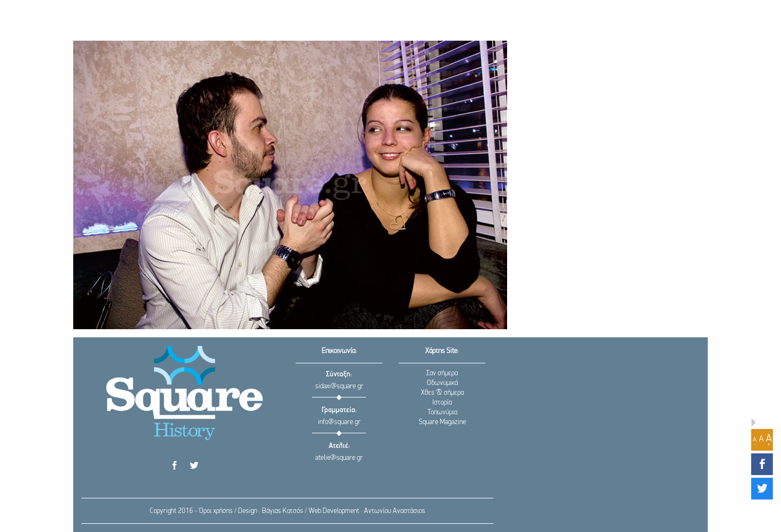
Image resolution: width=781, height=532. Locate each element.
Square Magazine (442, 422)
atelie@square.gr (339, 458)
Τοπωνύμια (442, 412)
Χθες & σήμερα (442, 393)
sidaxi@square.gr (339, 386)
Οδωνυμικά (442, 383)
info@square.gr (339, 422)
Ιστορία (442, 403)
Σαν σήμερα (442, 373)
